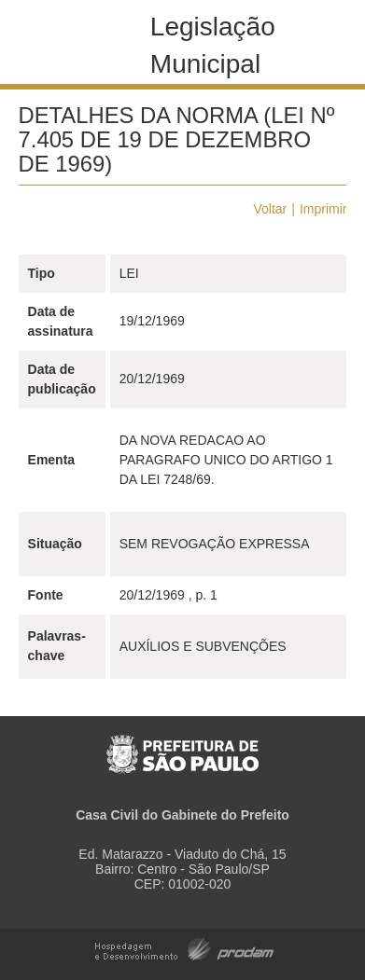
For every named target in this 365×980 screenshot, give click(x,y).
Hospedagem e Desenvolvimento (184, 948)
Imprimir (323, 209)
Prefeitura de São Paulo (182, 745)
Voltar (270, 209)
